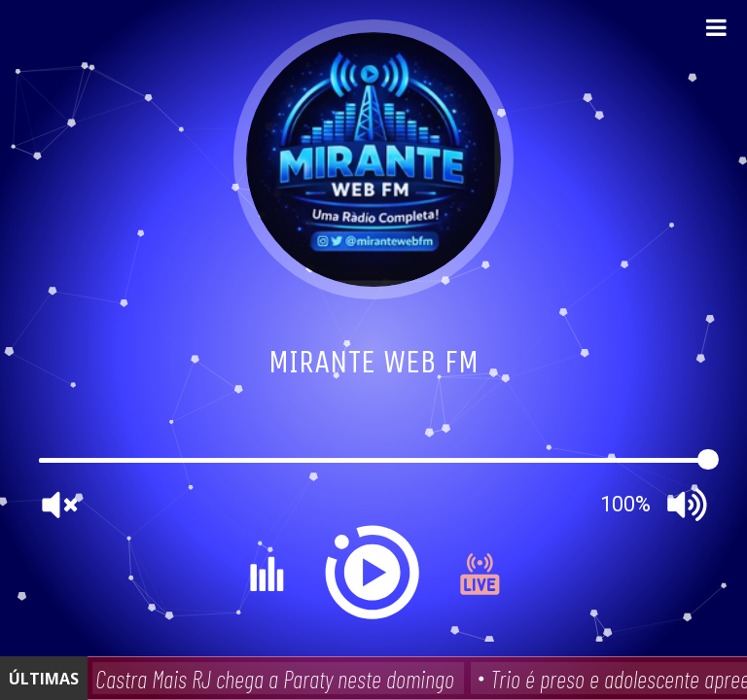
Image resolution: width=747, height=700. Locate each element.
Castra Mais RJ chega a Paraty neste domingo (277, 679)
